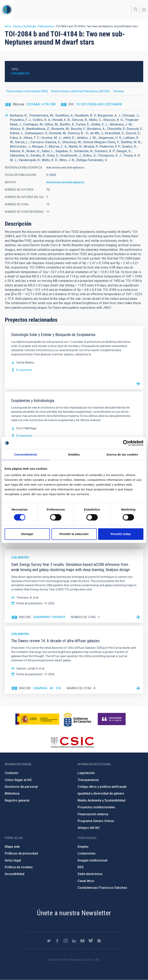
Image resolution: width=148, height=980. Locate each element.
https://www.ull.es (112, 719)
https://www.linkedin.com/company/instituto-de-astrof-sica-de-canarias (74, 941)
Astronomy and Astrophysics (65, 182)
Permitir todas (121, 534)
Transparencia (88, 780)
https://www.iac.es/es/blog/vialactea (99, 941)
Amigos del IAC (89, 828)
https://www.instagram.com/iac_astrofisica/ (66, 941)
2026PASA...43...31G (47, 688)
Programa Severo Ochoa (96, 821)
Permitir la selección (74, 534)
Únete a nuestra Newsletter (74, 913)
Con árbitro (20, 73)
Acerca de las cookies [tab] (122, 454)
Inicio (8, 26)
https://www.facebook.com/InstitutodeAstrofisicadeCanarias (57, 941)
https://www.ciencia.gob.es (37, 719)
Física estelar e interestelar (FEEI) (27, 91)
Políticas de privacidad (21, 853)
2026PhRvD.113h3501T (49, 617)
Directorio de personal (21, 787)
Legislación (86, 773)
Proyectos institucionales (96, 807)
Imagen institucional (92, 860)
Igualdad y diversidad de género (101, 793)
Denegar (27, 534)
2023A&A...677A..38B (41, 104)
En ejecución (24, 370)
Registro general (17, 800)
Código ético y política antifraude (102, 787)
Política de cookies (19, 867)
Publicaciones (46, 26)
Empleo (83, 847)
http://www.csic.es (72, 742)
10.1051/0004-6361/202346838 (99, 104)
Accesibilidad (15, 874)
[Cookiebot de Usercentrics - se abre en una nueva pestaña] (126, 443)
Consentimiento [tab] (26, 454)
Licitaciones (87, 853)
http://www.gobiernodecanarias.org (77, 719)
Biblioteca (12, 793)
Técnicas (118, 91)
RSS (81, 867)
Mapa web (12, 847)
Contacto (12, 773)
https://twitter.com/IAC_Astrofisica (49, 941)
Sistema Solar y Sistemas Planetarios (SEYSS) (80, 91)
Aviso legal (13, 860)
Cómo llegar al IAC (18, 780)
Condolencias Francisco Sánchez (102, 888)
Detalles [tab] (74, 454)
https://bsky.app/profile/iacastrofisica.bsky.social (91, 941)
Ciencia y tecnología (24, 26)
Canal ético (86, 881)
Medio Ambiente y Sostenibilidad (101, 800)
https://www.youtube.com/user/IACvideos (82, 941)
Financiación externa (93, 814)
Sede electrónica (90, 874)
